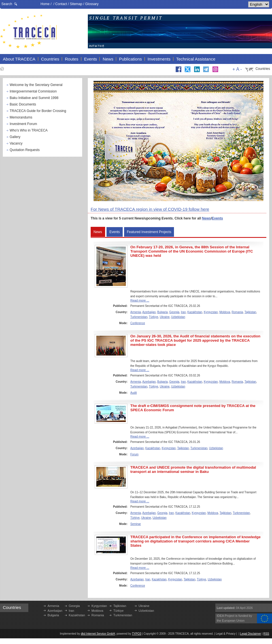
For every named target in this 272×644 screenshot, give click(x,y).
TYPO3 (137, 634)
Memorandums (21, 117)
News (206, 218)
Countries (263, 69)
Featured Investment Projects (149, 232)
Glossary (92, 4)
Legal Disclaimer (250, 634)
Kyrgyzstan (211, 312)
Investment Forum (23, 124)
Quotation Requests (25, 150)
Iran (183, 312)
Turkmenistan (139, 317)
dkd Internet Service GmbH (98, 634)
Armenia (136, 312)
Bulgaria (162, 312)
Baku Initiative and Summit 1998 (34, 98)
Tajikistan (250, 312)
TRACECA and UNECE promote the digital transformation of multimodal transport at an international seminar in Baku (193, 469)
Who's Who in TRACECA (29, 130)
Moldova (225, 312)
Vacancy (16, 143)
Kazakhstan (195, 312)
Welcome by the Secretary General (36, 85)
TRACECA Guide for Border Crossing (38, 111)
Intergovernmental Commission (33, 91)
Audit (134, 393)
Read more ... (140, 300)
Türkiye (154, 317)
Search (7, 4)
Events (217, 218)
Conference (138, 323)
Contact (61, 4)
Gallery (15, 137)
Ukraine (165, 317)
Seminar (136, 524)
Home (45, 4)
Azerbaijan (149, 312)
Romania (237, 312)
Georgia (174, 312)
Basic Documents (23, 104)
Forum (134, 454)
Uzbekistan (178, 317)
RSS (266, 634)
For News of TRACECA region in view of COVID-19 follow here (150, 209)
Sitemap (76, 4)
